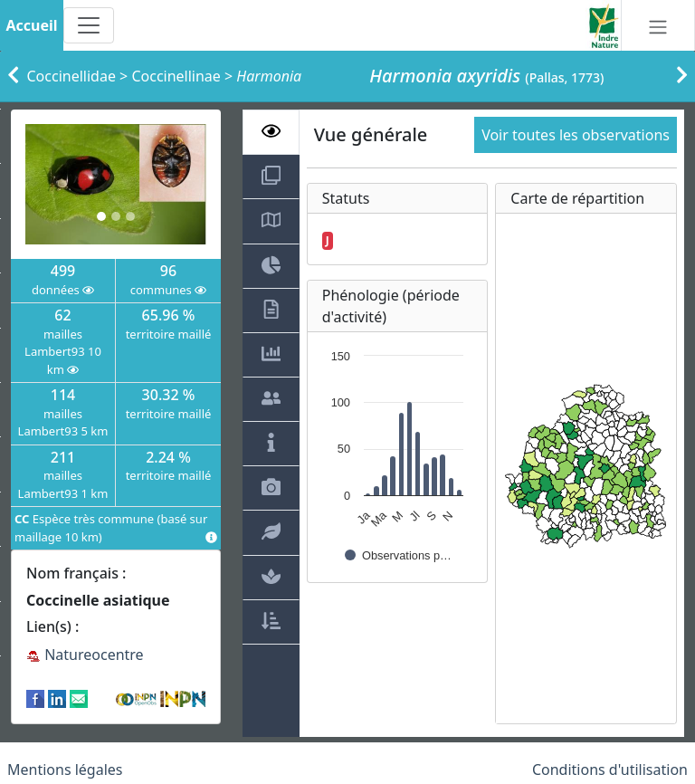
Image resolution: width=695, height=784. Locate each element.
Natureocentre (85, 655)
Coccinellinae (176, 76)
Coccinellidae (71, 76)
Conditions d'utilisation (610, 770)
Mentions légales (65, 770)
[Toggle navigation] (89, 25)
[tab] (271, 132)
